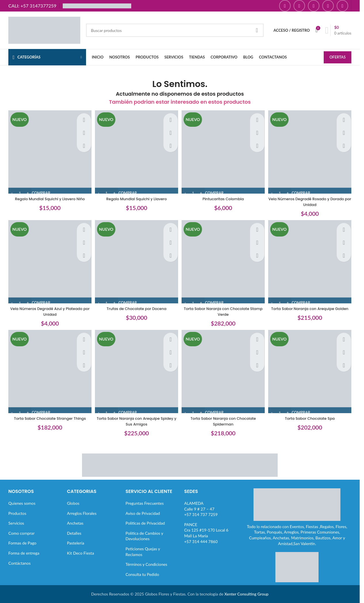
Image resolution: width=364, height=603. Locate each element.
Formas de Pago (22, 543)
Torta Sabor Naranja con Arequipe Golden (312, 310)
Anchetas (75, 523)
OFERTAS (338, 58)
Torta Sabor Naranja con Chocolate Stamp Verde (224, 310)
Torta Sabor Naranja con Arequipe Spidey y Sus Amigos (136, 421)
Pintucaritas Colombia (224, 196)
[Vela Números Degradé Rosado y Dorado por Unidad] (312, 151)
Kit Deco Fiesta (81, 553)
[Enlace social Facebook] (285, 6)
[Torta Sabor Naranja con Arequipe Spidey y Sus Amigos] (136, 373)
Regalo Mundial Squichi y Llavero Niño (48, 196)
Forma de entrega (24, 553)
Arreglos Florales (82, 513)
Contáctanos (19, 563)
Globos (73, 503)
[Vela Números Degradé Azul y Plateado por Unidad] (48, 262)
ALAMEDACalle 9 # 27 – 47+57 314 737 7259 (201, 509)
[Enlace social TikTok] (342, 6)
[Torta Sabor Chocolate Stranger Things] (48, 373)
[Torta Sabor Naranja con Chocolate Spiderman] (224, 373)
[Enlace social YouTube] (314, 6)
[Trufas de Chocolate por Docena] (136, 262)
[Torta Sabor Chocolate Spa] (312, 373)
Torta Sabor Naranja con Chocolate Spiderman (224, 421)
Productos (17, 513)
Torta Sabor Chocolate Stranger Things (48, 418)
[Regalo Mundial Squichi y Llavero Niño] (48, 151)
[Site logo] (44, 30)
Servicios (16, 523)
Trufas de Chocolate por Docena (136, 307)
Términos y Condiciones (146, 564)
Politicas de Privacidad (145, 523)
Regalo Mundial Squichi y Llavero (136, 196)
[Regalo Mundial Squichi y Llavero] (136, 151)
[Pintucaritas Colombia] (224, 151)
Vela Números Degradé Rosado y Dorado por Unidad (312, 199)
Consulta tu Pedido (142, 574)
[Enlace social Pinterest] (328, 6)
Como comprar (21, 533)
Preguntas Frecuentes (144, 503)
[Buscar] (175, 30)
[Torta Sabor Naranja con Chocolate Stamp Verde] (224, 262)
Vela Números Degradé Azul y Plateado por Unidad (48, 310)
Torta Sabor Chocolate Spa (312, 418)
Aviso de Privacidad (143, 513)
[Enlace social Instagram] (299, 6)
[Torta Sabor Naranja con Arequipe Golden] (312, 262)
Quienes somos (22, 503)
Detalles (74, 533)
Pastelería (76, 543)
